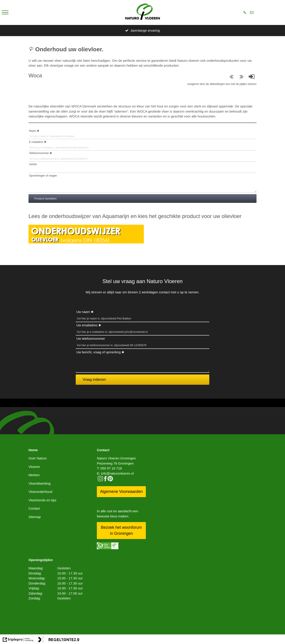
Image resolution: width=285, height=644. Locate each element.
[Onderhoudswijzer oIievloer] (86, 242)
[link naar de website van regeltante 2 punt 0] (59, 640)
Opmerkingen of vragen (43, 176)
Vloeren (34, 467)
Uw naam (83, 312)
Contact (34, 508)
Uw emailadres (87, 325)
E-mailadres (36, 142)
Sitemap (35, 517)
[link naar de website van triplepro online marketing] (18, 640)
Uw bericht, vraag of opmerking (99, 352)
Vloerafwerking (40, 483)
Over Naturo (38, 458)
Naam (33, 131)
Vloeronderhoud (40, 492)
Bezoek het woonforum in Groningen (121, 530)
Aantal (33, 164)
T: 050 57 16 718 (109, 468)
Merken (34, 475)
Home (33, 450)
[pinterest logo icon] (110, 480)
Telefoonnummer (39, 153)
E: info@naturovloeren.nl (115, 473)
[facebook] (105, 480)
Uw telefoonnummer (91, 339)
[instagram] (100, 480)
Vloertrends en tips (42, 500)
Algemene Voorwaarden (121, 492)
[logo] (143, 12)
